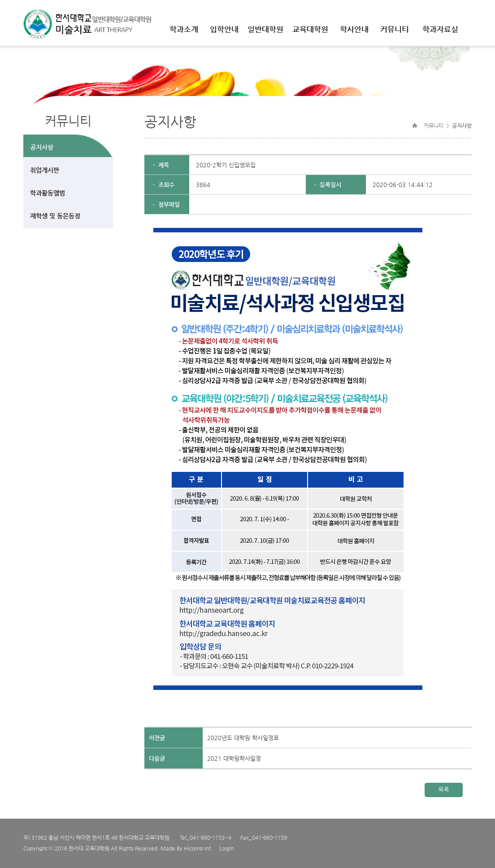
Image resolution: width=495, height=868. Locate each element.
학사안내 (354, 29)
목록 (443, 790)
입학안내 (224, 29)
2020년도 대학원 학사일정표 (243, 738)
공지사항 (42, 147)
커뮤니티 (395, 29)
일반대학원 (265, 29)
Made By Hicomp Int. (187, 848)
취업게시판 (45, 170)
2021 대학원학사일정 (234, 758)
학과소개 (184, 29)
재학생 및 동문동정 (55, 216)
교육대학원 (310, 29)
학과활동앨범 (48, 193)
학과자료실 (440, 29)
